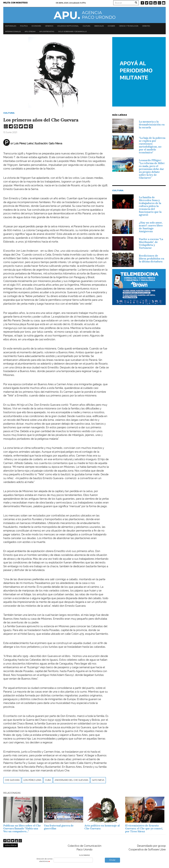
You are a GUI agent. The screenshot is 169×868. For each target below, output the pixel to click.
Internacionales (13, 31)
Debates (146, 26)
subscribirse (11, 845)
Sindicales (99, 26)
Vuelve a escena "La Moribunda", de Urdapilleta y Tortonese (151, 243)
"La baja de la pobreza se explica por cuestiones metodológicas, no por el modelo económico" (152, 145)
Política (24, 26)
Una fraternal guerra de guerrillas (59, 827)
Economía (36, 26)
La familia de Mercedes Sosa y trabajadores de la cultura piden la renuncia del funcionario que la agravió (150, 206)
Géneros (49, 26)
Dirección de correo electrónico (45, 860)
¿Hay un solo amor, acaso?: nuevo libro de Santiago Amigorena (151, 227)
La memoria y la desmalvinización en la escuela (152, 125)
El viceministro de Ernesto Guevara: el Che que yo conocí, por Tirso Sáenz (144, 828)
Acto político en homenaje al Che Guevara (102, 827)
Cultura (86, 26)
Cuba (48, 780)
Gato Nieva (98, 780)
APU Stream (30, 31)
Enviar (112, 860)
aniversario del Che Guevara (71, 780)
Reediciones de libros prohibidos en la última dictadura (152, 259)
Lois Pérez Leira (32, 780)
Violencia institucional (68, 26)
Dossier (111, 26)
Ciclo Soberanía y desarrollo (72, 31)
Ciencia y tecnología (129, 26)
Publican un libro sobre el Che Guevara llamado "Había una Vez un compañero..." (22, 828)
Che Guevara (12, 780)
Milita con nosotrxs (15, 3)
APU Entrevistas (47, 31)
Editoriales (11, 26)
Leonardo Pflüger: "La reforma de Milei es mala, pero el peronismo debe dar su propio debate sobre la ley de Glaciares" (152, 169)
